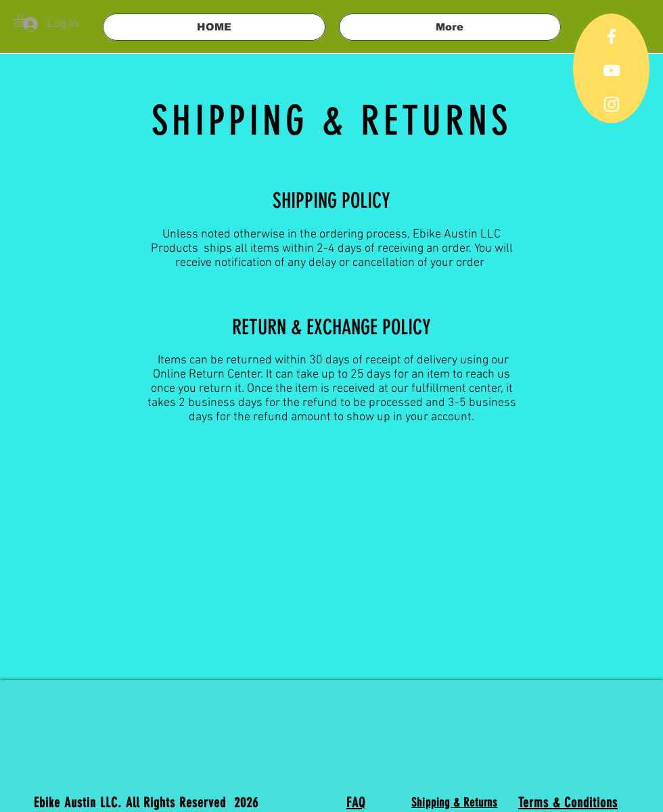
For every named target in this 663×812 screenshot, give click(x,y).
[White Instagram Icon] (612, 104)
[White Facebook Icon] (612, 37)
